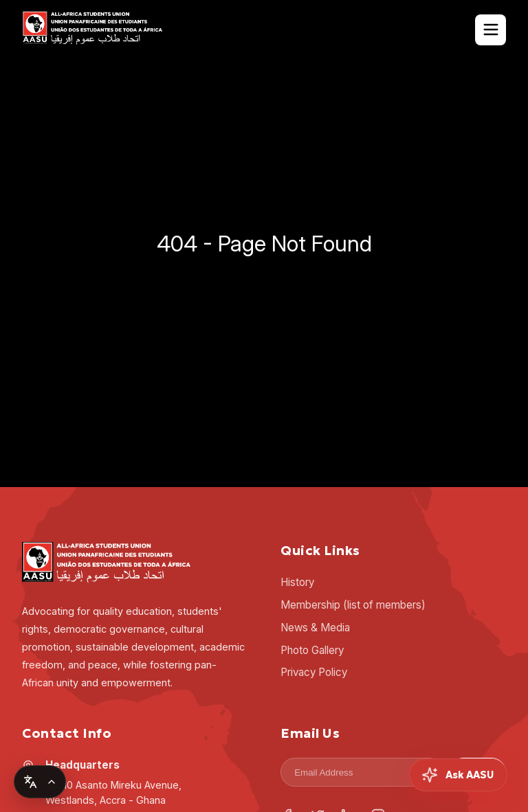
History (297, 582)
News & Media (315, 628)
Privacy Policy (314, 672)
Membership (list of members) (353, 605)
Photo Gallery (312, 650)
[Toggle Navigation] (491, 30)
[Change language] (40, 782)
